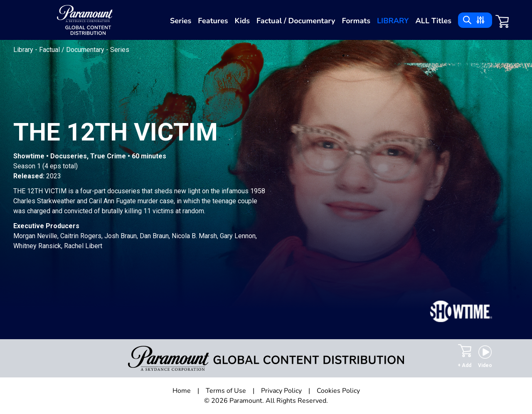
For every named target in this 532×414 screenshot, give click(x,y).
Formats (356, 21)
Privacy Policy (281, 391)
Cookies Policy (338, 391)
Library (393, 21)
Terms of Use (226, 391)
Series (181, 21)
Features (213, 21)
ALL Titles (433, 21)
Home (182, 391)
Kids (242, 21)
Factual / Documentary (296, 21)
